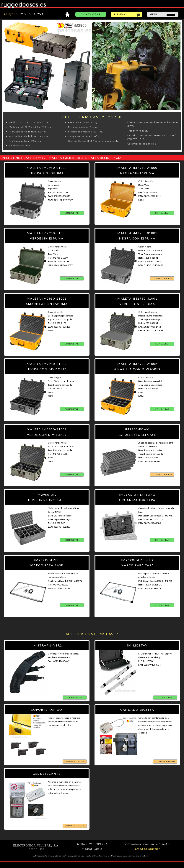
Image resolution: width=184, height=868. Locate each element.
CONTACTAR (91, 14)
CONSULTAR (72, 213)
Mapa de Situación (148, 849)
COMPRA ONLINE (162, 278)
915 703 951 (31, 14)
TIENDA (119, 14)
